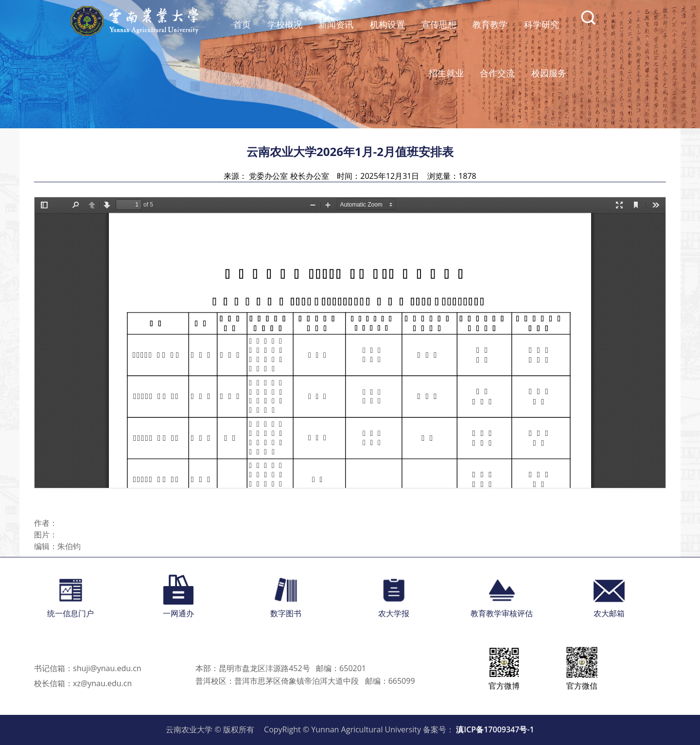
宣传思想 (439, 24)
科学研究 (542, 24)
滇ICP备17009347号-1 (495, 729)
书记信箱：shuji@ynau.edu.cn (88, 668)
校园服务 (549, 73)
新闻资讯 (336, 24)
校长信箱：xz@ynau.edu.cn (83, 683)
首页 (242, 24)
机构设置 (387, 24)
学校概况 (285, 24)
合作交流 (497, 73)
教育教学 (490, 24)
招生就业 (446, 73)
